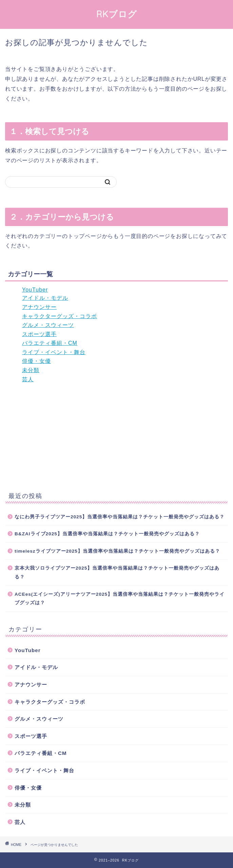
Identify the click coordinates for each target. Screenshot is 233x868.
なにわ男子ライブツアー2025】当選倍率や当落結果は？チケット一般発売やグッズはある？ (120, 517)
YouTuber (35, 290)
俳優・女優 (36, 361)
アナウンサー (39, 307)
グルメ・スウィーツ (48, 325)
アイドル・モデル (45, 298)
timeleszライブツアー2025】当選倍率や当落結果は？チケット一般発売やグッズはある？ (117, 551)
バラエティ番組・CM (50, 343)
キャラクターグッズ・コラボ (60, 316)
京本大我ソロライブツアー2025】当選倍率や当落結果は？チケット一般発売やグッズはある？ (117, 572)
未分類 (31, 370)
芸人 (28, 379)
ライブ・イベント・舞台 (54, 352)
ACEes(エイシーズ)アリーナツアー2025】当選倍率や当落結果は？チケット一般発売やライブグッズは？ (120, 599)
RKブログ (117, 14)
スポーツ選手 (39, 334)
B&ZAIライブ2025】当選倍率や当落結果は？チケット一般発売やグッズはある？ (107, 534)
